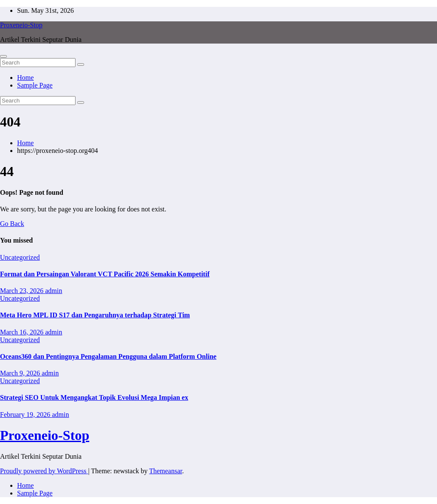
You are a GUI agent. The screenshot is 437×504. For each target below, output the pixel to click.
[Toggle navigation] (3, 56)
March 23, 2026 (23, 291)
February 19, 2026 (26, 415)
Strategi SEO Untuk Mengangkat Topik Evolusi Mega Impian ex (94, 397)
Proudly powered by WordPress (44, 471)
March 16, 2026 (23, 332)
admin (54, 291)
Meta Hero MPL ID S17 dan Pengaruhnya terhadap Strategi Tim (95, 315)
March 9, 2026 (21, 373)
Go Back (12, 224)
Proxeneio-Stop (21, 25)
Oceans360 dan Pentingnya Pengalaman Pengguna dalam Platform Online (108, 356)
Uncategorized (20, 257)
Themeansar (165, 471)
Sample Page (35, 85)
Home (25, 78)
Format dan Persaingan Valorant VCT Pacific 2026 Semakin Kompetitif (105, 274)
